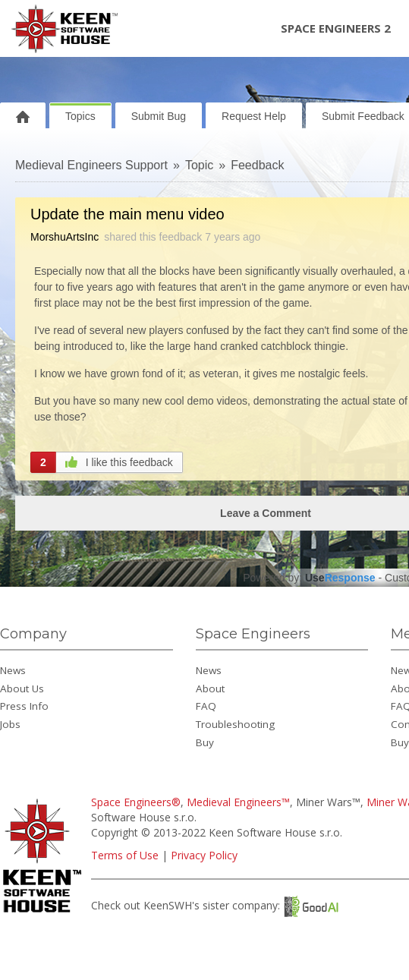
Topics (80, 116)
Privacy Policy (204, 855)
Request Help (254, 116)
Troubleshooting (235, 724)
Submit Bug (159, 116)
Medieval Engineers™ (238, 802)
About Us (22, 689)
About (210, 689)
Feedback (257, 165)
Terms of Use (125, 855)
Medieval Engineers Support (91, 165)
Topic (199, 165)
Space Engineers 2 (336, 28)
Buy (205, 742)
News (13, 670)
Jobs (10, 724)
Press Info (24, 706)
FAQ (206, 706)
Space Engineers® (136, 802)
